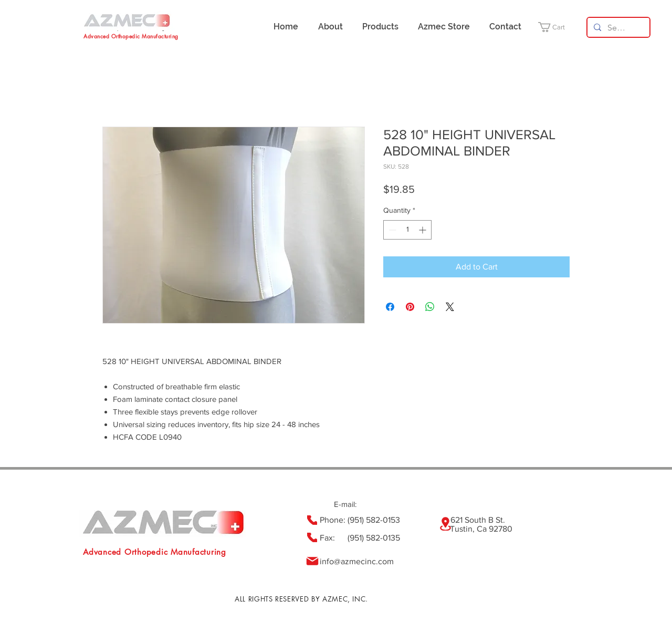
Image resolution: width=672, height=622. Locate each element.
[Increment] (423, 230)
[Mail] (312, 561)
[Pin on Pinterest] (410, 307)
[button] (558, 27)
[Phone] (312, 520)
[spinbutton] (407, 230)
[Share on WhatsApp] (430, 307)
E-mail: (345, 504)
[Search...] (617, 28)
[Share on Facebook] (390, 307)
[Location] (445, 524)
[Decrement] (391, 230)
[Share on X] (450, 307)
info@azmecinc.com (357, 561)
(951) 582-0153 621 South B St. (426, 520)
